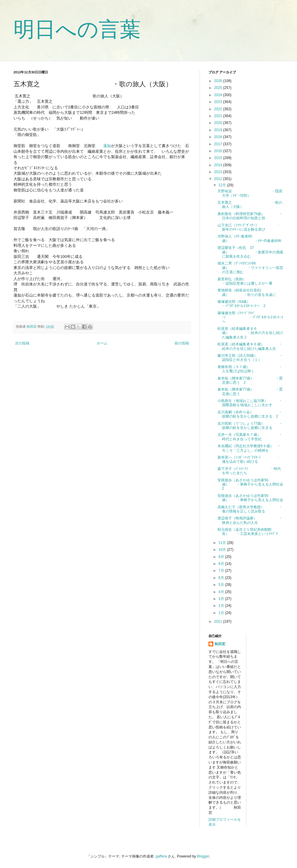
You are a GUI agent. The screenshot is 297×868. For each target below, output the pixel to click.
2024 (219, 95)
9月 (222, 557)
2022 (219, 109)
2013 (219, 172)
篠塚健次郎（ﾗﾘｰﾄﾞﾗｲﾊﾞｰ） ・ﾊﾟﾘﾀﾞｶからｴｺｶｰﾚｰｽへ (250, 317)
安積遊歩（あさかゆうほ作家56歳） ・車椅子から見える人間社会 (250, 498)
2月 (222, 606)
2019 (219, 130)
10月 (223, 550)
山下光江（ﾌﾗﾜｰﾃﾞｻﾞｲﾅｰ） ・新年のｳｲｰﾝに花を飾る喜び (249, 227)
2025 (219, 88)
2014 (219, 165)
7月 (222, 571)
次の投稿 (22, 343)
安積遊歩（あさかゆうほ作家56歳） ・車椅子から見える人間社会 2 (252, 484)
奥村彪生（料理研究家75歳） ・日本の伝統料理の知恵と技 (250, 216)
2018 (219, 137)
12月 (223, 185)
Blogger (203, 856)
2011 (219, 621)
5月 (222, 585)
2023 (219, 102)
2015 (219, 158)
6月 (222, 578)
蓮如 (107, 146)
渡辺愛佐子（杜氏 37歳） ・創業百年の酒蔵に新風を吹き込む (250, 252)
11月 (223, 543)
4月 (222, 592)
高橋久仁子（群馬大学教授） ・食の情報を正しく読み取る (250, 509)
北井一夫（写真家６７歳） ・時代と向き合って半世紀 (250, 437)
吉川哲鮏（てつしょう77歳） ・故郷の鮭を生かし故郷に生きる (250, 426)
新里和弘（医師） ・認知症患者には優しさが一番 (254, 281)
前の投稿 (182, 343)
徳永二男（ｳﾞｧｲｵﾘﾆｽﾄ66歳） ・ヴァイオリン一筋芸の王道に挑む (250, 268)
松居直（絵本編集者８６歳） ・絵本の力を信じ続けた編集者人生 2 (250, 333)
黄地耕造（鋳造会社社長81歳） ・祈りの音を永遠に (247, 292)
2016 (219, 151)
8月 (222, 564)
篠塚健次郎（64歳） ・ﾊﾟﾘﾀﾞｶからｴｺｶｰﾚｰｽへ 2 (251, 304)
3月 (222, 599)
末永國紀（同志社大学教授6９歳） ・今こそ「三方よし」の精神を (249, 448)
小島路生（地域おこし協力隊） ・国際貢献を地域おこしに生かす (250, 403)
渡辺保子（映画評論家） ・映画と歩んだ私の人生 (250, 520)
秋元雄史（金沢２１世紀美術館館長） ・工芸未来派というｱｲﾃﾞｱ (248, 532)
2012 (219, 179)
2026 (219, 81)
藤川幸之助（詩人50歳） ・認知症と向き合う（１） (250, 358)
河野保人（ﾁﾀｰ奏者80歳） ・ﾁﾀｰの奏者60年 (250, 238)
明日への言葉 (77, 29)
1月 (222, 613)
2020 (219, 123)
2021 (219, 116)
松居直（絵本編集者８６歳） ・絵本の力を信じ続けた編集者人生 (250, 346)
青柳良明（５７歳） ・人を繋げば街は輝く (250, 369)
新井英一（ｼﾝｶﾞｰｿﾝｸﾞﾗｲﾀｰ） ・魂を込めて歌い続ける (249, 459)
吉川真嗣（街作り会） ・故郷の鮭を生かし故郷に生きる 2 (250, 414)
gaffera (161, 856)
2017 (219, 144)
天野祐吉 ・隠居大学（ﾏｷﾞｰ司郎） (250, 193)
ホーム (102, 343)
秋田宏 (220, 644)
